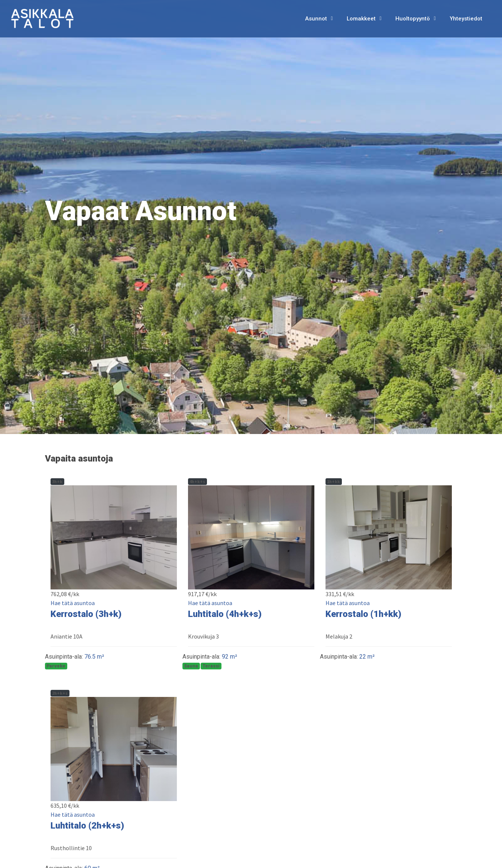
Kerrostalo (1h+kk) (363, 614)
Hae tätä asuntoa (73, 603)
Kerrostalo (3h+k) (86, 614)
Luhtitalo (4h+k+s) (225, 614)
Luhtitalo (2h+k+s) (87, 826)
